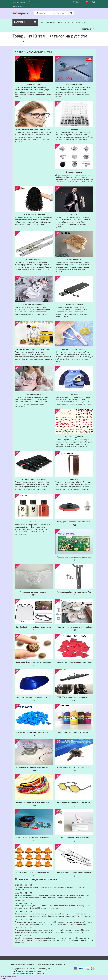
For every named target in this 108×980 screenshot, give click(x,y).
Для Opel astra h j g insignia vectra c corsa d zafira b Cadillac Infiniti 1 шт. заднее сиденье (34, 627)
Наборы (34, 522)
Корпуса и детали (34, 259)
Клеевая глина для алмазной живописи (74, 662)
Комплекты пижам (34, 394)
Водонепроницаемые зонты (34, 479)
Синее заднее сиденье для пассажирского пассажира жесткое (34, 697)
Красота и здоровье (74, 437)
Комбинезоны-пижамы (34, 304)
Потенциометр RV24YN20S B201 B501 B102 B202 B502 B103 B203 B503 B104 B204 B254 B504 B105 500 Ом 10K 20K (75, 767)
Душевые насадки (74, 172)
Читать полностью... (50, 908)
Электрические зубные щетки (74, 349)
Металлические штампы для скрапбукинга (75, 627)
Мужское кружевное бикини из (34, 592)
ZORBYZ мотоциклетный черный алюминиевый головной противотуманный (75, 697)
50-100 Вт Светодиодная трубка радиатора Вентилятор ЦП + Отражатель (34, 837)
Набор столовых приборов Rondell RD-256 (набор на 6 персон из (75, 872)
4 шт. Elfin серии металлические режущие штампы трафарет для (75, 837)
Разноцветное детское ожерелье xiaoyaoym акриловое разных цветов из (34, 802)
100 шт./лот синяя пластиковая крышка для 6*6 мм (34, 732)
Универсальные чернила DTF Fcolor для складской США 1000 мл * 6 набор (75, 732)
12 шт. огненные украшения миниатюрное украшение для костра (34, 872)
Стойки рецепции (34, 84)
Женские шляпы (74, 259)
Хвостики (74, 479)
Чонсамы (74, 214)
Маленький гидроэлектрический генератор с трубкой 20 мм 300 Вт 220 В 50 (34, 767)
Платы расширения (74, 304)
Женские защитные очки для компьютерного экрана (34, 129)
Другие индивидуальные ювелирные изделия (34, 349)
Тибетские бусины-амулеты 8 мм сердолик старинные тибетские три (34, 662)
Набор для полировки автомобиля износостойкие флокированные (75, 522)
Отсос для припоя (74, 84)
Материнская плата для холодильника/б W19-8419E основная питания (75, 557)
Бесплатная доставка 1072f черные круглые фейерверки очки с (75, 802)
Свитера (74, 394)
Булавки (74, 129)
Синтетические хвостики (34, 214)
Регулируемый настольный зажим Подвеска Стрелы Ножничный (75, 592)
